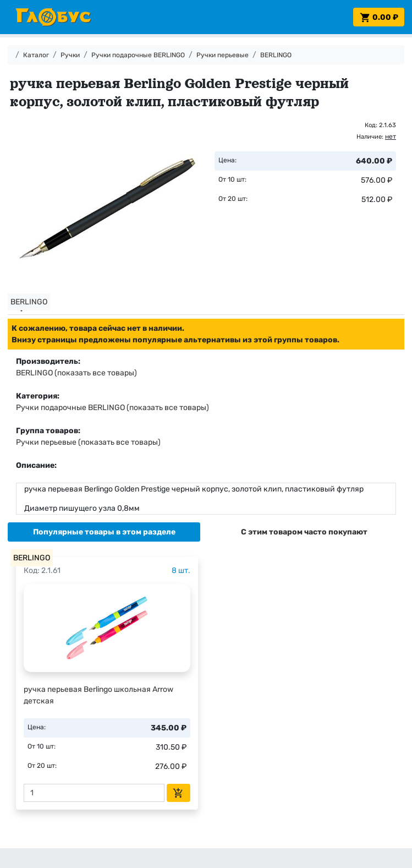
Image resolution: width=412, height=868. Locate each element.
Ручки (70, 55)
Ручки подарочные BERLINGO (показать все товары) (112, 408)
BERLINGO (276, 55)
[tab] (104, 532)
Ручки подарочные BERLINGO (138, 55)
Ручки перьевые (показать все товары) (88, 442)
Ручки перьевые (223, 55)
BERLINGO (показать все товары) (76, 373)
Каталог (36, 55)
